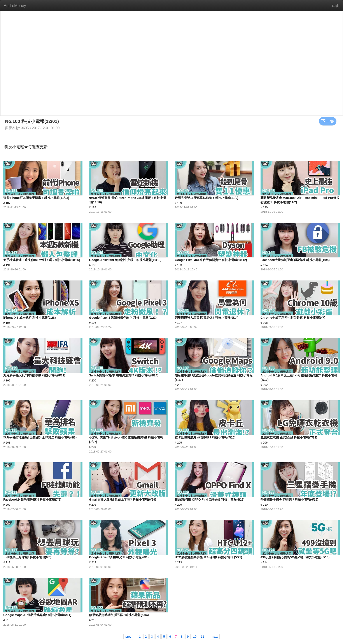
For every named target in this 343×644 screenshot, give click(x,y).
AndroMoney (15, 6)
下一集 (328, 121)
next (215, 637)
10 (195, 637)
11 (203, 637)
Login (336, 6)
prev (128, 637)
